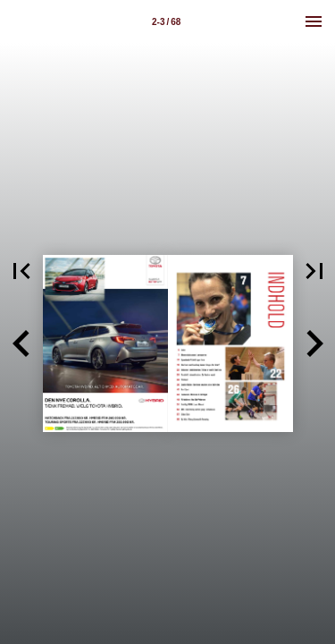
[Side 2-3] (166, 21)
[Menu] (314, 21)
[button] (21, 343)
